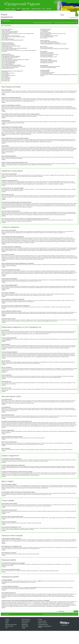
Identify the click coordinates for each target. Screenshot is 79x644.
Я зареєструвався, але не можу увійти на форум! (11, 36)
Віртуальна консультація (11, 624)
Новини (13, 9)
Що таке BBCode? (5, 72)
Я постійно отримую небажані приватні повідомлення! (50, 43)
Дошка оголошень (26, 619)
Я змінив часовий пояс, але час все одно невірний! (11, 46)
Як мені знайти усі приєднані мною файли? (48, 68)
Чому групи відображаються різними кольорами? (49, 36)
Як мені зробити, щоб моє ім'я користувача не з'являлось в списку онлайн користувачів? (18, 34)
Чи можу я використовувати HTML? (8, 73)
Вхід (76, 23)
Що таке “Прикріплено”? (6, 79)
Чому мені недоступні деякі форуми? (8, 62)
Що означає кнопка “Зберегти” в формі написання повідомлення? (14, 66)
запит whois (72, 602)
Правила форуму (37, 23)
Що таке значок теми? (6, 81)
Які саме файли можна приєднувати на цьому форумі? (50, 66)
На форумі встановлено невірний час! (9, 45)
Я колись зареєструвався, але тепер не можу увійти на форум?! (13, 37)
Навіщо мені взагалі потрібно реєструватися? (10, 31)
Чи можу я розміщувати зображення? (8, 75)
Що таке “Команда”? (44, 38)
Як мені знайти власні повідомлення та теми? (49, 57)
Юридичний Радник (22, 4)
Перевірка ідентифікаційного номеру (45, 627)
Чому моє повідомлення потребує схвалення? (10, 67)
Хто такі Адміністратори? (45, 30)
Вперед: (57, 611)
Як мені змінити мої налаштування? (8, 44)
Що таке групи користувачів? (46, 32)
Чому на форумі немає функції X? (46, 73)
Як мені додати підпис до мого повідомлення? (10, 57)
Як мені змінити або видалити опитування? (9, 61)
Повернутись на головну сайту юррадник (67, 23)
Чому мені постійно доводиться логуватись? (10, 32)
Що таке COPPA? (5, 38)
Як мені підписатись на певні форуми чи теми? (49, 62)
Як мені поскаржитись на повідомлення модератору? (11, 65)
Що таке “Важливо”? (5, 76)
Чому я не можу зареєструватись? (8, 39)
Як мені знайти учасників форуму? (47, 56)
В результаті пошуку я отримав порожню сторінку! (49, 55)
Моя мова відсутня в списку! (7, 47)
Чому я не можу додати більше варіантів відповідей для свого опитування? (15, 60)
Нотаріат (24, 628)
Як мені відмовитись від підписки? (46, 63)
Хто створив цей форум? (45, 71)
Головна (7, 9)
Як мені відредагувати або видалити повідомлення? (11, 56)
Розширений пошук (74, 18)
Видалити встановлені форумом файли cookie (55, 614)
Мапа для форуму (44, 23)
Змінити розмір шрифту (76, 20)
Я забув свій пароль (5, 35)
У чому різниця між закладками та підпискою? (49, 60)
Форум (19, 9)
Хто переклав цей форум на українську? (48, 72)
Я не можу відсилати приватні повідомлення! (48, 42)
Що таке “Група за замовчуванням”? (47, 37)
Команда (44, 614)
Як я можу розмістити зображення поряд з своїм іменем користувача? (14, 48)
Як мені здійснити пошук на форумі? (47, 52)
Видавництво (25, 624)
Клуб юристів (25, 623)
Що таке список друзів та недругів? (47, 48)
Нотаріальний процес (43, 624)
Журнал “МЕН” (26, 9)
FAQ (44, 9)
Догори (4, 95)
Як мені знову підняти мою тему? (8, 68)
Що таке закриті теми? (6, 80)
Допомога (51, 23)
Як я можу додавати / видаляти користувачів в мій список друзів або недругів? (55, 49)
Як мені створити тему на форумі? (8, 55)
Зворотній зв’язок (36, 9)
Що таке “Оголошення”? (6, 78)
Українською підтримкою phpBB (31, 588)
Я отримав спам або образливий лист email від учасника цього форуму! (53, 44)
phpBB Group (41, 581)
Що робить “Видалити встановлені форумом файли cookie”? (13, 40)
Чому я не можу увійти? (6, 30)
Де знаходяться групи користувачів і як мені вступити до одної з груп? (53, 34)
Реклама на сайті (42, 621)
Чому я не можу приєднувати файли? (8, 63)
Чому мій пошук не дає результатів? (47, 53)
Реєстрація (56, 23)
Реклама (49, 9)
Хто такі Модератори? (44, 31)
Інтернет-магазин (26, 621)
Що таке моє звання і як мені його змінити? (9, 49)
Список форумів (6, 21)
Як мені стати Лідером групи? (46, 35)
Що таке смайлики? (5, 74)
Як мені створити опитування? (7, 59)
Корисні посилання (42, 623)
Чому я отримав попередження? (8, 64)
